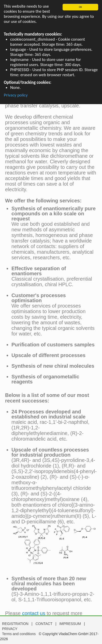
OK (80, 7)
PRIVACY (10, 629)
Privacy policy (16, 95)
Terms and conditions (19, 634)
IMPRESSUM (71, 624)
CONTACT (44, 624)
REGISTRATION (15, 624)
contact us (34, 613)
